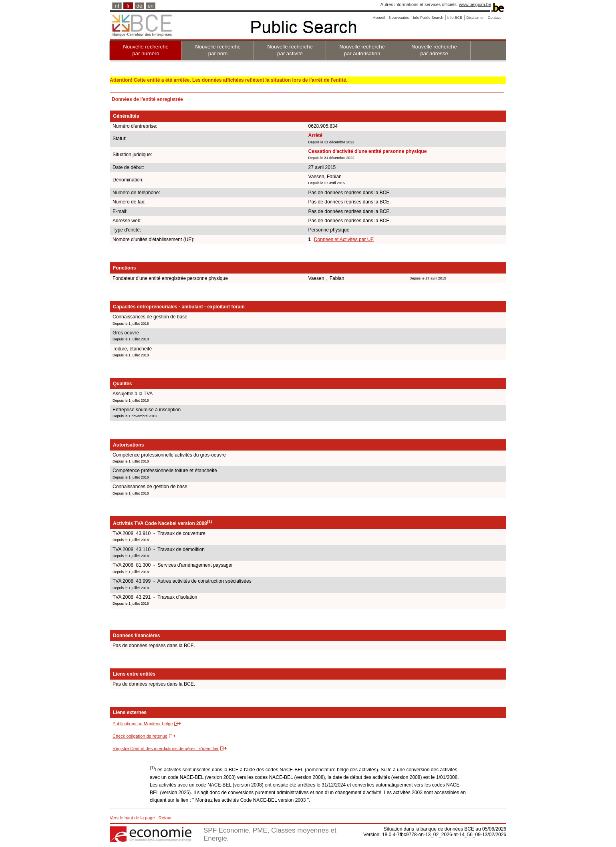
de (140, 6)
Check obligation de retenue (140, 736)
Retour (165, 818)
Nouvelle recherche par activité (290, 50)
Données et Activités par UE (344, 239)
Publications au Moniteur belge (143, 724)
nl (117, 6)
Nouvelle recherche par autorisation (362, 50)
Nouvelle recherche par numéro (146, 50)
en (151, 6)
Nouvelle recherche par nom (218, 50)
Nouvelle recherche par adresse (434, 50)
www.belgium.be (475, 4)
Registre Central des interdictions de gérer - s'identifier (166, 748)
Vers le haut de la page (132, 818)
